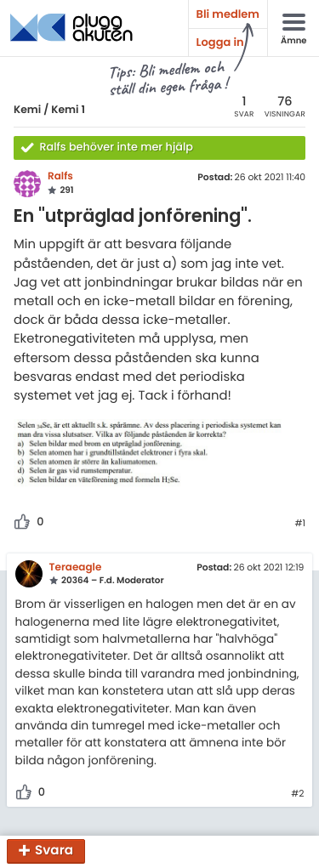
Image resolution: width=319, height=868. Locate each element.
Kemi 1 (68, 110)
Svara (54, 851)
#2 (297, 794)
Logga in (220, 42)
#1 (300, 524)
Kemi (27, 110)
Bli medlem (228, 14)
